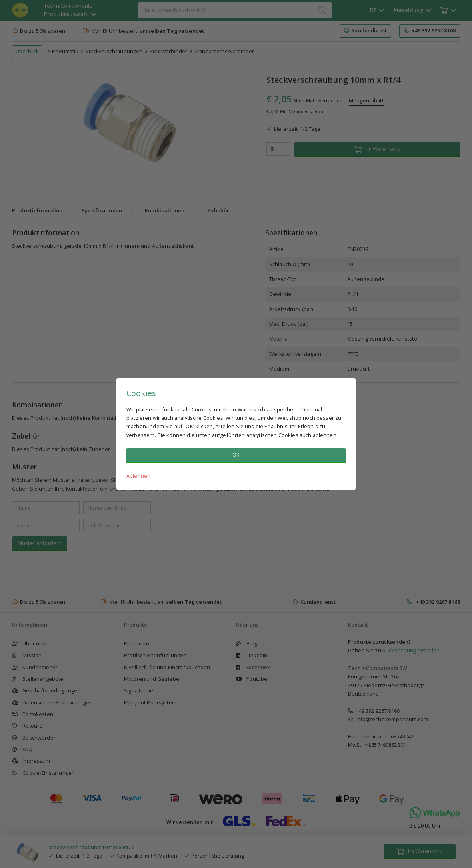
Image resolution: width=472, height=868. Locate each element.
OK (236, 455)
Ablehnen (138, 476)
